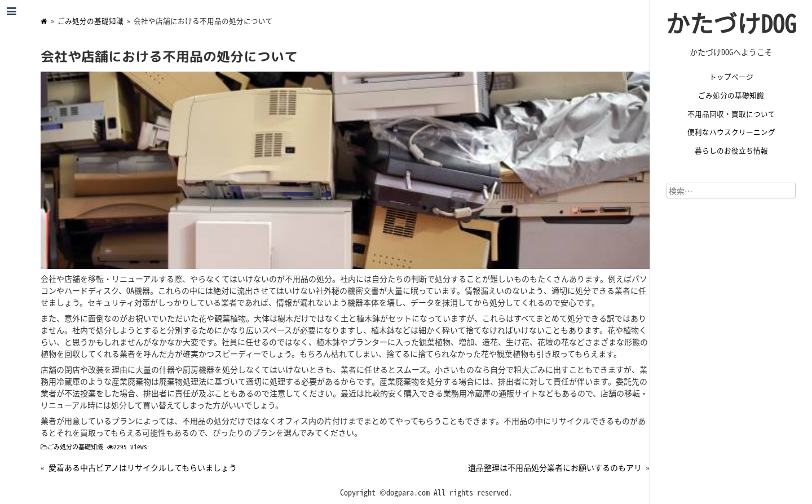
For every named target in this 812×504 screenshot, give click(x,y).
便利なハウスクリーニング (731, 132)
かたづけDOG (731, 23)
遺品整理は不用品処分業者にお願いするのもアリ (555, 467)
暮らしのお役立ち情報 (731, 150)
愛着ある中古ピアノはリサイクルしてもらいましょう (143, 467)
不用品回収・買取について (731, 114)
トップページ (731, 76)
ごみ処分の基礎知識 (731, 95)
